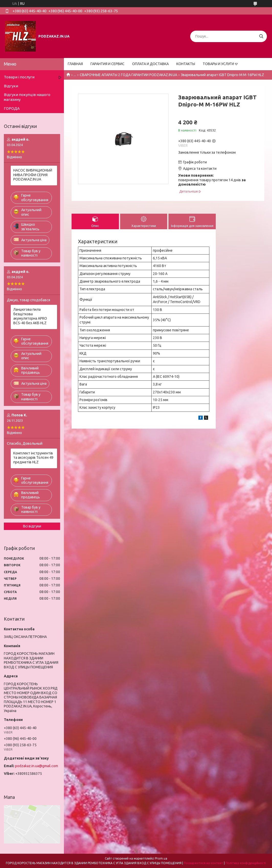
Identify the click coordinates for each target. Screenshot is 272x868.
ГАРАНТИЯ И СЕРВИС (107, 64)
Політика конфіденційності (246, 863)
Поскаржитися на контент (203, 863)
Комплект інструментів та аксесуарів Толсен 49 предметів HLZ (33, 458)
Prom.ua (161, 858)
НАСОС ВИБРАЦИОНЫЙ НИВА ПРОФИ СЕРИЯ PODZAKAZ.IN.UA (33, 175)
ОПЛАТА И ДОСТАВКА (150, 64)
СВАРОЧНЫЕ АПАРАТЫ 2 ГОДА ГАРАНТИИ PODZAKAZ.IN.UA (128, 75)
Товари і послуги (19, 77)
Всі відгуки (32, 526)
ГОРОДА (12, 108)
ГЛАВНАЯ (75, 64)
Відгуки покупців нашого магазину (27, 97)
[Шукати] (261, 36)
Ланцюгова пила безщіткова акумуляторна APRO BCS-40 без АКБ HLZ (30, 316)
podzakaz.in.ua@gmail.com (37, 766)
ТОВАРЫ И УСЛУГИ (218, 64)
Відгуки (11, 86)
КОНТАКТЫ (186, 64)
